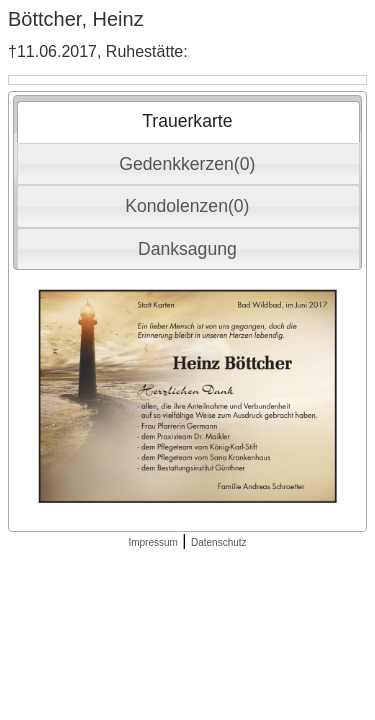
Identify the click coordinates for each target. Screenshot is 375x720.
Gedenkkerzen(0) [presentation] (187, 164)
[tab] (188, 122)
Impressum (152, 542)
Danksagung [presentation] (187, 249)
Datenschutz (219, 542)
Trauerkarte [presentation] (187, 121)
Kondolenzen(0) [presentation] (187, 206)
